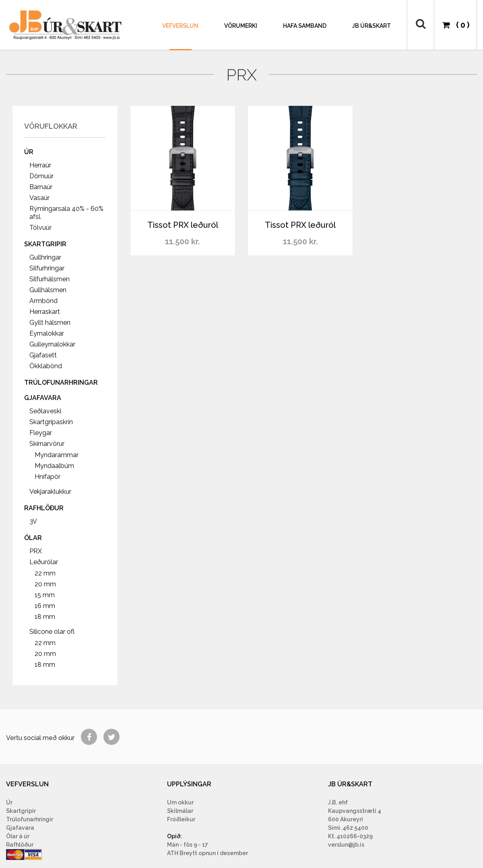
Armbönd (43, 301)
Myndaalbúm (54, 466)
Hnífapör (47, 477)
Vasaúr (39, 198)
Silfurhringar (47, 268)
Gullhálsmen (48, 290)
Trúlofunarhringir (30, 819)
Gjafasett (43, 355)
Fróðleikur (181, 819)
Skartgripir (45, 244)
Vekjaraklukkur (50, 492)
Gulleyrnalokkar (52, 344)
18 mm (45, 617)
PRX (36, 551)
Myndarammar (57, 455)
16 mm (45, 606)
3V (33, 521)
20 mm (45, 584)
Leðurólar (44, 562)
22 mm (45, 573)
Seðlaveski (45, 411)
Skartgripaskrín (51, 422)
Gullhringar (45, 257)
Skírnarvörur (47, 444)
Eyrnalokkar (47, 333)
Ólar (33, 538)
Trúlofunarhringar (61, 382)
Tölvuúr (40, 228)
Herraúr (40, 165)
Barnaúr (41, 187)
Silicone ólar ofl (52, 632)
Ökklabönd (46, 366)
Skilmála (179, 811)
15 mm (45, 595)
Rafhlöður (44, 508)
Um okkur (180, 802)
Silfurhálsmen (50, 279)
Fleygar (41, 433)
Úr (29, 152)
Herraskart (45, 312)
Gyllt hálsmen (50, 323)
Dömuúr (41, 176)
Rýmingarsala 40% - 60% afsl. (66, 213)
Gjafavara (43, 398)
